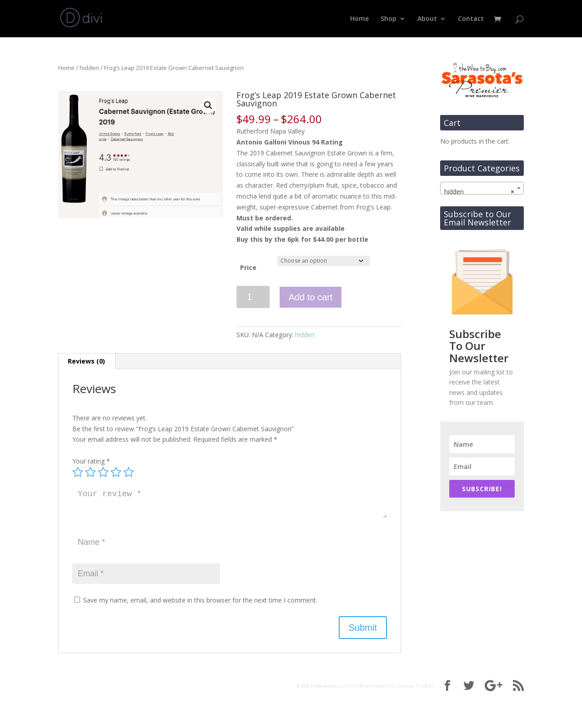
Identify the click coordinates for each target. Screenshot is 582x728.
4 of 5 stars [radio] (116, 472)
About (427, 19)
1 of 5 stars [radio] (78, 472)
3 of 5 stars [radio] (103, 472)
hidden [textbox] (479, 192)
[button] (208, 105)
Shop (389, 19)
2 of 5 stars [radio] (90, 472)
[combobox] (482, 188)
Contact (471, 19)
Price (248, 267)
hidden (89, 68)
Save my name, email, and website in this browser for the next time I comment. (200, 600)
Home (359, 19)
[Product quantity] (253, 297)
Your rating (91, 461)
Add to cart (311, 297)
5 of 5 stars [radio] (129, 472)
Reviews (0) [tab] (86, 361)
